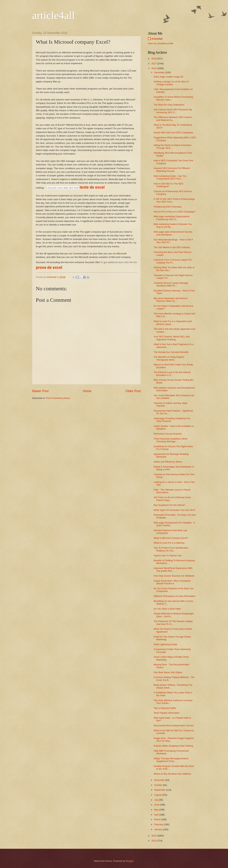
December (160, 72)
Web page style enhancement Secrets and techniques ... (173, 233)
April (157, 815)
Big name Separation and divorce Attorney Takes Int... (170, 300)
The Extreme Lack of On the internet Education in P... (172, 374)
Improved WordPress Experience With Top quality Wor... (173, 569)
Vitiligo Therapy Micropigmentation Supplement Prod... (171, 760)
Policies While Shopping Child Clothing (173, 746)
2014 (154, 841)
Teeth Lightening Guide (165, 644)
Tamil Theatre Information (167, 713)
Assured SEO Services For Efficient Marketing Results (172, 170)
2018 (154, 59)
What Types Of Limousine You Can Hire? (174, 510)
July (156, 800)
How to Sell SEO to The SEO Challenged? (168, 185)
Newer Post (40, 391)
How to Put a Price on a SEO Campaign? (174, 212)
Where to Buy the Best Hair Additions (172, 774)
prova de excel (49, 268)
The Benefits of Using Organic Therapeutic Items (169, 358)
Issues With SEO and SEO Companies (173, 133)
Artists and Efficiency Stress (168, 462)
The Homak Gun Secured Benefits (171, 352)
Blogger (130, 861)
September (160, 790)
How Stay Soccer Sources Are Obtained (174, 576)
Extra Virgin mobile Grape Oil (168, 77)
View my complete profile (161, 43)
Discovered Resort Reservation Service (174, 726)
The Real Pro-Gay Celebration (169, 105)
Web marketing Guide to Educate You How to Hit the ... (173, 225)
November (160, 780)
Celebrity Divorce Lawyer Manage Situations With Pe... (171, 284)
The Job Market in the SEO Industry (172, 247)
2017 (154, 64)
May (157, 810)
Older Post (133, 391)
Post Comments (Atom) (58, 398)
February (159, 824)
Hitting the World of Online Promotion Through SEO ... (172, 147)
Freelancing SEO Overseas (168, 207)
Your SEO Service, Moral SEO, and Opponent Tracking (172, 338)
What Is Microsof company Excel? (171, 538)
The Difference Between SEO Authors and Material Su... (173, 119)
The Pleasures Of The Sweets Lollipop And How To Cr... (173, 623)
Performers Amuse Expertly (168, 434)
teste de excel (92, 187)
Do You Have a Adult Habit (167, 609)
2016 (154, 68)
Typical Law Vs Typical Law (167, 555)
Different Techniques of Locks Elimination (174, 596)
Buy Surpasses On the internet (169, 505)
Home (87, 391)
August (158, 795)
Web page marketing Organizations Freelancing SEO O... (172, 218)
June (157, 805)
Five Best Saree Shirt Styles (168, 672)
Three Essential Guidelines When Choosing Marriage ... (171, 440)
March (158, 819)
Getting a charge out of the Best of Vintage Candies (171, 83)
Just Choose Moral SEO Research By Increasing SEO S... (173, 111)
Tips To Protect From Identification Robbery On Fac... (171, 549)
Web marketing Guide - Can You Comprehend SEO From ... (170, 177)
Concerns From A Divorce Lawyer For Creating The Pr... (173, 261)
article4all (53, 15)
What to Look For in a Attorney (169, 543)
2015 (154, 836)
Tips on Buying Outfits (165, 708)
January (158, 829)
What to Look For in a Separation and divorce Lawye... (173, 323)
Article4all (157, 39)
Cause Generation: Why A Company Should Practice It (172, 582)
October (158, 785)
